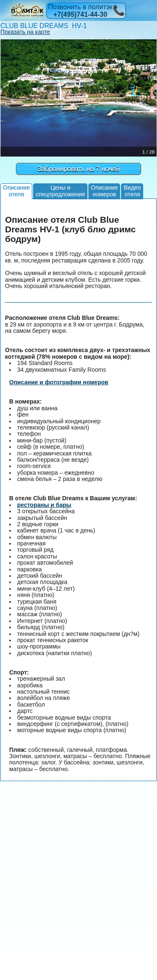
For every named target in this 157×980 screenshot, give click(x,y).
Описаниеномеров (104, 191)
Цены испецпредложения (60, 191)
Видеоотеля (132, 191)
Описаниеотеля (16, 191)
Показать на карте (25, 32)
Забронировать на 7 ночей (78, 169)
